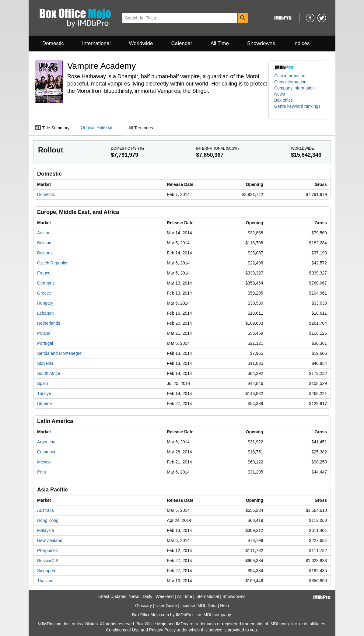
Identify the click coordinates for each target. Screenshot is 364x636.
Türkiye (44, 393)
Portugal (45, 343)
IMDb (207, 615)
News (280, 94)
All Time (220, 43)
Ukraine (44, 404)
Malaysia (45, 530)
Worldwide (141, 43)
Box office (283, 100)
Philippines (47, 550)
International (96, 43)
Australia (45, 510)
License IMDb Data (199, 606)
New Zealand (50, 540)
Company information (294, 88)
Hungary (45, 303)
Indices (302, 43)
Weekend (165, 596)
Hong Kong (48, 520)
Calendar (182, 43)
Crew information (290, 82)
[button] (299, 109)
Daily (147, 596)
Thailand (45, 581)
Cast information (290, 76)
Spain (43, 383)
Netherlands (49, 323)
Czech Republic (52, 263)
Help (224, 606)
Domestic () (127, 149)
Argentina (46, 442)
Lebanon (45, 313)
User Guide (166, 606)
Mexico (44, 462)
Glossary (143, 606)
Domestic (53, 43)
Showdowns (261, 43)
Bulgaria (45, 253)
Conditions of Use (123, 630)
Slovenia (45, 363)
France (44, 273)
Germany (46, 283)
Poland (44, 333)
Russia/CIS (48, 561)
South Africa (49, 373)
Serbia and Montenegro (59, 353)
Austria (44, 233)
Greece (44, 293)
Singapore (47, 571)
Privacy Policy (162, 630)
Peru (42, 472)
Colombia (46, 452)
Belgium (45, 243)
